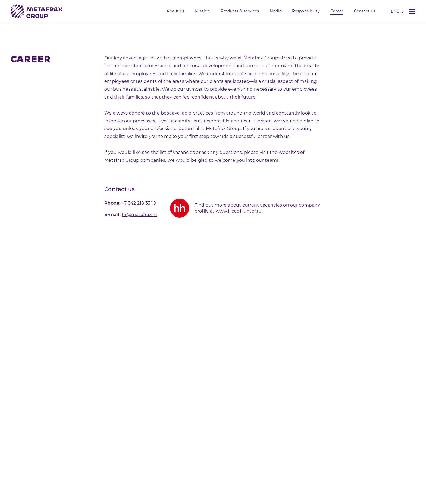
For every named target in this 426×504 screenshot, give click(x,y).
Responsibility (306, 11)
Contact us (365, 11)
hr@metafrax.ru (140, 215)
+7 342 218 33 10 (139, 203)
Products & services (240, 11)
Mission (203, 11)
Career (337, 11)
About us (175, 11)
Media (276, 11)
